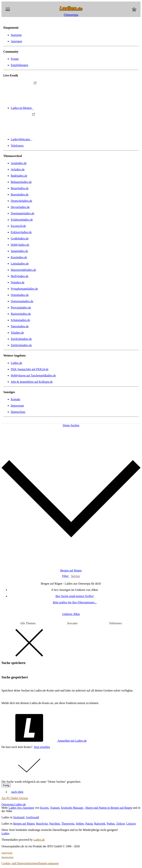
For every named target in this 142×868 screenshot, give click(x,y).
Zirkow (121, 824)
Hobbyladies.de (20, 245)
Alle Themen (28, 623)
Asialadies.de (19, 163)
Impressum (17, 406)
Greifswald (32, 817)
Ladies (5, 833)
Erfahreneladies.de (22, 220)
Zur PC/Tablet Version (15, 798)
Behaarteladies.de (21, 182)
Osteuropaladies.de (22, 301)
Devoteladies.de (20, 207)
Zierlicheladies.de (21, 339)
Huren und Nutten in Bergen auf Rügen (109, 808)
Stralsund (19, 817)
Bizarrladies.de (20, 188)
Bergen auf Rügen (24, 824)
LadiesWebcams (49, 139)
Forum (15, 59)
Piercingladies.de (21, 308)
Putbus (111, 824)
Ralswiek (100, 824)
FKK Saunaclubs (30, 369)
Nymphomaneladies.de (24, 289)
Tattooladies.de (20, 326)
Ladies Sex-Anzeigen (21, 808)
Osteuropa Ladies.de (14, 804)
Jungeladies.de (19, 251)
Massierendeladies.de (23, 270)
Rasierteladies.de (21, 314)
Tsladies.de (17, 333)
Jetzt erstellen (42, 747)
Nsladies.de (18, 282)
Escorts (44, 808)
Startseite (16, 35)
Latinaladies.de (20, 264)
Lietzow (131, 824)
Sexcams (72, 623)
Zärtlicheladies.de (21, 345)
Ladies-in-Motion (50, 108)
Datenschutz (18, 412)
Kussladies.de (19, 257)
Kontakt (16, 399)
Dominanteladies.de (23, 213)
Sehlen (80, 824)
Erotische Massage (72, 808)
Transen (55, 808)
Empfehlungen (19, 65)
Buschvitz (42, 824)
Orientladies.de (20, 295)
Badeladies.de (19, 176)
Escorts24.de (18, 226)
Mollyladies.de (20, 276)
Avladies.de (18, 169)
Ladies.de (16, 363)
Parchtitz (55, 824)
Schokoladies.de (20, 320)
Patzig (89, 824)
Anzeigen (16, 41)
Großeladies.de (20, 238)
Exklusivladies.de (21, 232)
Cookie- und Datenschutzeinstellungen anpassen (30, 863)
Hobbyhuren (33, 375)
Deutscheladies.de (21, 201)
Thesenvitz (68, 824)
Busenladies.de (20, 195)
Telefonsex (17, 146)
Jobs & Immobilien (32, 382)
